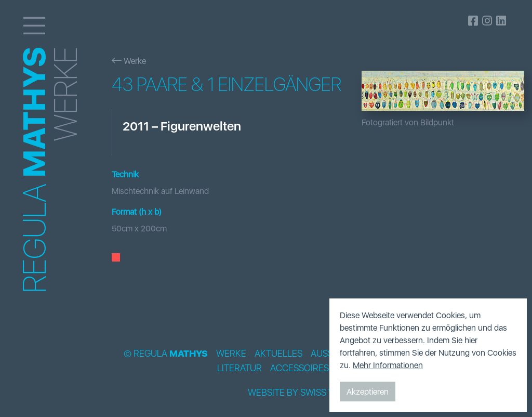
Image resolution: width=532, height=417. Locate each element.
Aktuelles (278, 354)
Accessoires (300, 368)
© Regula (166, 354)
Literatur (240, 368)
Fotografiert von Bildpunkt (408, 122)
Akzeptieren (368, 392)
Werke (129, 61)
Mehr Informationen (388, 365)
